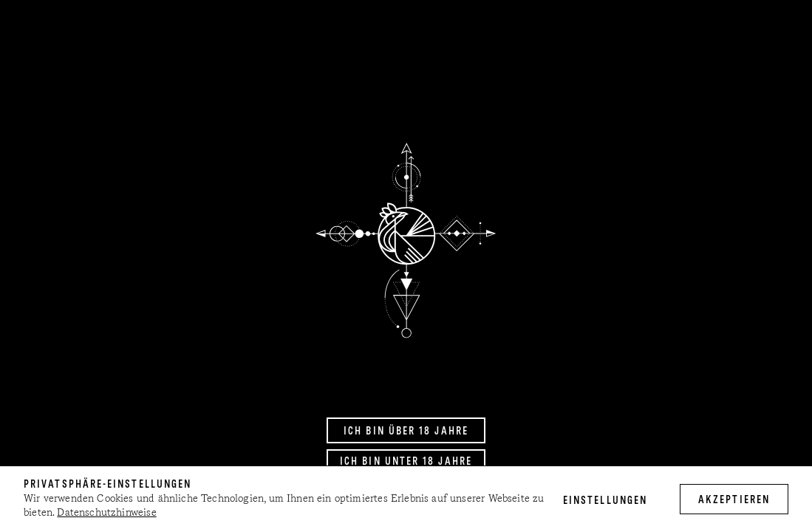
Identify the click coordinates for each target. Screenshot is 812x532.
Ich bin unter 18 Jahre (406, 462)
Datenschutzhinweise (106, 513)
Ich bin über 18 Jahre (406, 432)
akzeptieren (734, 500)
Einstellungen (605, 501)
